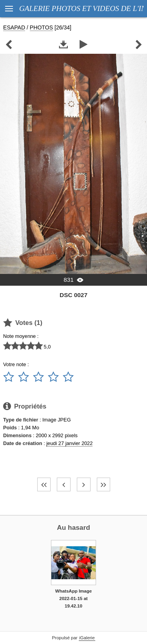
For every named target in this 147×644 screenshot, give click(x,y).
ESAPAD (14, 27)
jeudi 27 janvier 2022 (69, 443)
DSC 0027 (73, 295)
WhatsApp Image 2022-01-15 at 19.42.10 (73, 598)
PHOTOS (41, 27)
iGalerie (87, 638)
